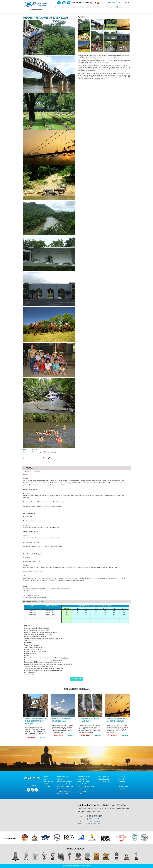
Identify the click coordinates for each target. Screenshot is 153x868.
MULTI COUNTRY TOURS (97, 7)
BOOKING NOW (76, 679)
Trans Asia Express (84, 784)
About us (122, 777)
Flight (46, 784)
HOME (55, 7)
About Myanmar (104, 782)
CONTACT (127, 3)
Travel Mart (82, 791)
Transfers (47, 786)
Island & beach (63, 794)
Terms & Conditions (122, 780)
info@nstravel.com (57, 671)
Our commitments (48, 780)
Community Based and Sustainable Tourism (65, 788)
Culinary (60, 779)
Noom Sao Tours (84, 782)
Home (46, 777)
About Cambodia (104, 779)
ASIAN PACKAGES (124, 7)
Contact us (122, 789)
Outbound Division (81, 3)
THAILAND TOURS (64, 7)
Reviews (121, 784)
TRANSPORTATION (112, 7)
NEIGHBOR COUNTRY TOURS (80, 7)
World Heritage (63, 777)
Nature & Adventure (64, 782)
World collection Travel (86, 786)
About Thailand (104, 777)
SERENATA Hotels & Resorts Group (85, 778)
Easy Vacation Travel (85, 789)
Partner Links (123, 786)
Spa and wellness (63, 791)
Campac (80, 794)
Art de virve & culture (65, 784)
